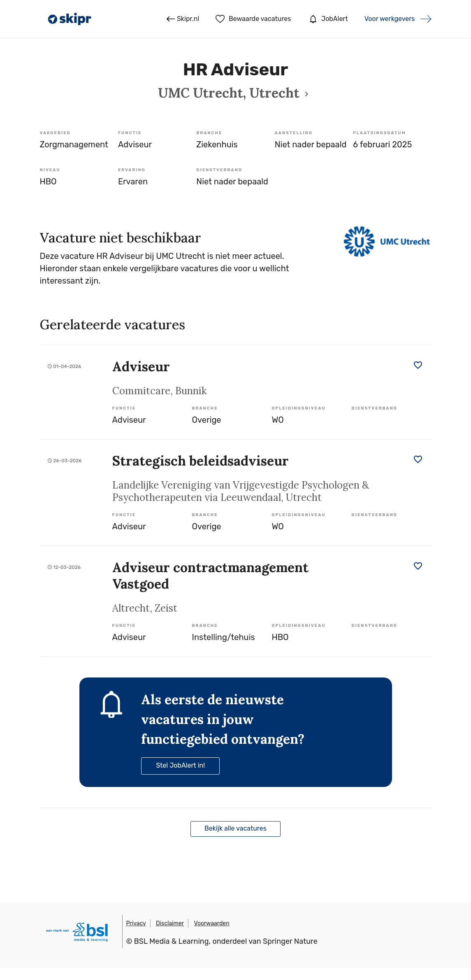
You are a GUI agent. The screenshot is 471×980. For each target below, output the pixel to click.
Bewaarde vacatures (253, 19)
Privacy (136, 923)
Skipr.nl (183, 19)
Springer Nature (290, 941)
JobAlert (327, 19)
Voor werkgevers (390, 19)
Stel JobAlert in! (180, 765)
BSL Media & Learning (172, 941)
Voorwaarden (212, 923)
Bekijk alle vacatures (236, 828)
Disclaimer (170, 923)
